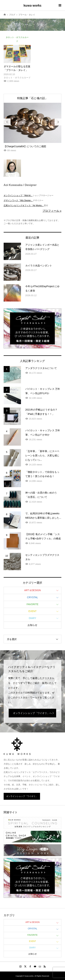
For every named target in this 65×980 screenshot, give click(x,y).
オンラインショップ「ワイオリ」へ (32, 713)
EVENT (32, 611)
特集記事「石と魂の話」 (32, 98)
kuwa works (32, 5)
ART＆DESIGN (32, 590)
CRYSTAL (32, 597)
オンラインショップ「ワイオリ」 (22, 796)
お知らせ (32, 625)
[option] (33, 128)
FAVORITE (32, 604)
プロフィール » (52, 211)
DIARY (32, 618)
